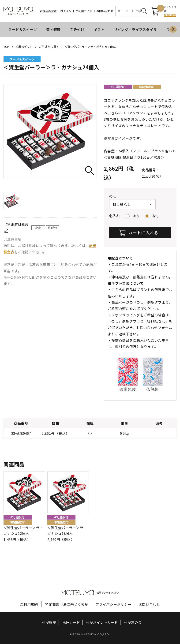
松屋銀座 (49, 622)
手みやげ (77, 29)
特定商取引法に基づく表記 (67, 604)
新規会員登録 (48, 11)
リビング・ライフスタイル (135, 29)
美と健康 (53, 29)
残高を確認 (170, 15)
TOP (6, 47)
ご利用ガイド (84, 11)
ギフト (99, 29)
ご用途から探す (49, 47)
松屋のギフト (24, 47)
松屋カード (71, 622)
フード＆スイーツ (22, 29)
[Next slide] (173, 30)
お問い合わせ (105, 11)
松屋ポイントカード (102, 622)
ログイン (66, 11)
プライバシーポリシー (113, 604)
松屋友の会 (133, 622)
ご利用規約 (29, 604)
